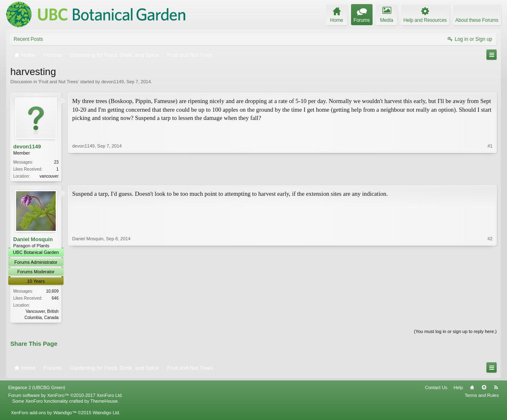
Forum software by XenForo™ (66, 397)
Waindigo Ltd (106, 414)
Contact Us (436, 389)
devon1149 (113, 82)
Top (484, 389)
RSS (496, 389)
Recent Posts (28, 39)
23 (56, 162)
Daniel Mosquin (33, 240)
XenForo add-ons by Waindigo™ (44, 414)
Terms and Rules (482, 397)
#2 (490, 317)
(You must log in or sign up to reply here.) (455, 333)
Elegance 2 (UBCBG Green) (37, 389)
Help (458, 389)
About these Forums (477, 20)
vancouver (49, 176)
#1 (490, 175)
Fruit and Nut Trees (59, 82)
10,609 (52, 292)
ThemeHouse (104, 403)
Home (472, 389)
